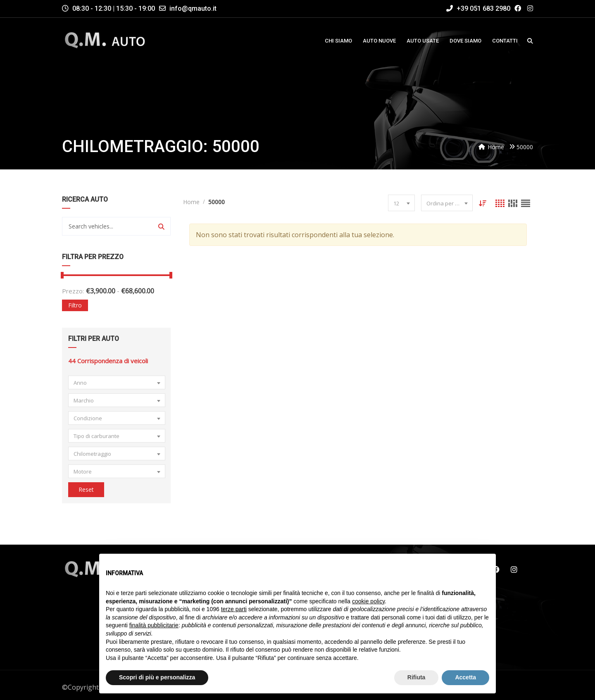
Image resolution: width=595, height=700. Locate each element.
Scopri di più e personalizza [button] (157, 677)
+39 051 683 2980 (478, 8)
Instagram (514, 569)
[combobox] (117, 382)
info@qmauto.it (193, 8)
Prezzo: (73, 291)
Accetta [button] (465, 677)
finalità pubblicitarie (154, 625)
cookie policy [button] (368, 601)
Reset (86, 489)
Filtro (75, 305)
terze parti (234, 609)
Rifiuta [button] (416, 677)
